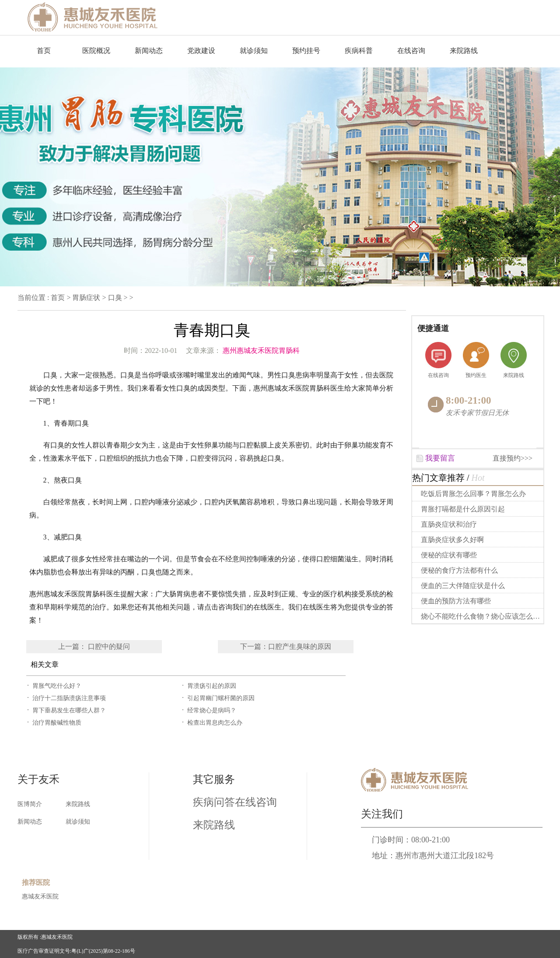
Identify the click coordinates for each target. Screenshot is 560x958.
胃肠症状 (86, 298)
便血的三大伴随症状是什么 (463, 586)
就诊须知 (254, 51)
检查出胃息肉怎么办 (215, 723)
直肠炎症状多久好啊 (452, 540)
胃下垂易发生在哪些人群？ (69, 710)
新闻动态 (149, 51)
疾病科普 (359, 51)
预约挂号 (306, 51)
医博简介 (30, 804)
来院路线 (464, 51)
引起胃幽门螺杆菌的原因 (221, 698)
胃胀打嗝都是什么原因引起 (463, 509)
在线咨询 (411, 51)
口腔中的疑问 (109, 646)
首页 (44, 51)
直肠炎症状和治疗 (449, 524)
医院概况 (96, 51)
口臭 (115, 298)
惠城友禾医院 (40, 896)
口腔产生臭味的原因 (300, 646)
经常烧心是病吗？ (212, 710)
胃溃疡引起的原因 (212, 686)
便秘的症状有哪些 (449, 555)
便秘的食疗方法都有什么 (459, 570)
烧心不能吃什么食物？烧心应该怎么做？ (483, 616)
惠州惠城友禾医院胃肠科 (261, 350)
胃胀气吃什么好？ (57, 686)
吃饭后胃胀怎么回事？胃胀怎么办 (473, 494)
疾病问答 (214, 802)
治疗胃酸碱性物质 (57, 723)
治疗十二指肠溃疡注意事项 (69, 698)
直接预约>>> (513, 458)
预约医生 (476, 375)
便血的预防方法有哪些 (456, 601)
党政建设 (201, 51)
